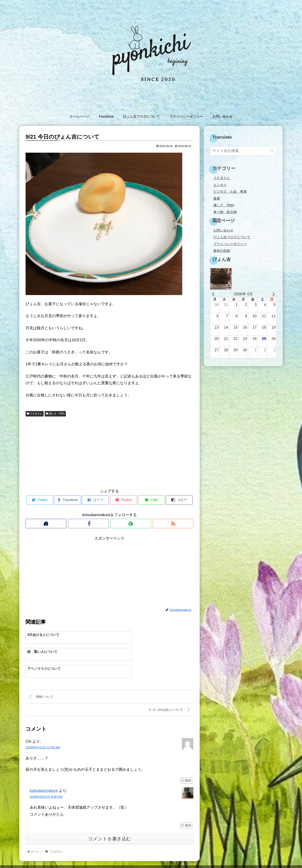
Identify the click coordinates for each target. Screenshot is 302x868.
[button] (272, 151)
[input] (243, 151)
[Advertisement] (109, 452)
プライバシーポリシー (230, 244)
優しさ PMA (55, 414)
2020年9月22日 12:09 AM (43, 733)
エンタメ (220, 185)
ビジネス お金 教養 (230, 191)
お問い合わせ (223, 230)
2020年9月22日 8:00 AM (46, 782)
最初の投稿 (222, 251)
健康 (217, 198)
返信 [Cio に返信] (186, 765)
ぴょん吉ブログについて (232, 237)
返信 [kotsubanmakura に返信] (186, 810)
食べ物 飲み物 (225, 212)
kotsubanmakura (44, 776)
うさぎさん (35, 414)
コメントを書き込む (110, 824)
